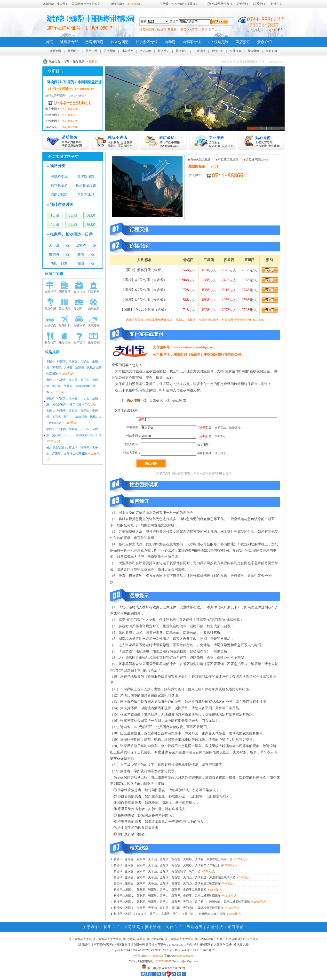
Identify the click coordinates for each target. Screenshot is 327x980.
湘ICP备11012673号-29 (201, 950)
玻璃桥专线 (59, 177)
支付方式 (276, 4)
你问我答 (79, 343)
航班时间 (272, 51)
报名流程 (153, 927)
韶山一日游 (86, 263)
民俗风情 (109, 51)
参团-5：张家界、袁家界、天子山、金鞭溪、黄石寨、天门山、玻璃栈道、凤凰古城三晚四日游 (74, 417)
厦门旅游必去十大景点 (107, 939)
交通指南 (236, 51)
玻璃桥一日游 (86, 245)
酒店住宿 (65, 292)
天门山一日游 (59, 245)
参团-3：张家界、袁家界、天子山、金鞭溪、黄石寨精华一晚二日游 (157, 871)
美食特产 (50, 343)
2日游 (73, 215)
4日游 (55, 224)
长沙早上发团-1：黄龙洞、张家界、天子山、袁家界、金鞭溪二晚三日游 (160, 890)
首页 (66, 62)
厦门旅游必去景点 (80, 939)
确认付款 (151, 463)
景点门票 (91, 51)
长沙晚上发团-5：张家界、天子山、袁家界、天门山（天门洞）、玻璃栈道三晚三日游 (169, 908)
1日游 (55, 215)
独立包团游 (59, 186)
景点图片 (79, 309)
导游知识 (182, 51)
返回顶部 (236, 927)
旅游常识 (164, 51)
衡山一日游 (59, 263)
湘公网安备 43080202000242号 (166, 968)
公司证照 (132, 927)
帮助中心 (218, 51)
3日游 (91, 215)
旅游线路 (79, 62)
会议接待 (79, 292)
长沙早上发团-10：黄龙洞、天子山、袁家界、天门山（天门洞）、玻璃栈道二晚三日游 (169, 914)
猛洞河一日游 (59, 254)
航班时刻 (65, 326)
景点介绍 (50, 309)
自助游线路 (59, 195)
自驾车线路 (86, 195)
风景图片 (73, 51)
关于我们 (242, 4)
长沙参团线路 (86, 186)
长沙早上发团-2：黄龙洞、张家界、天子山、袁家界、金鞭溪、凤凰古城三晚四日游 (167, 896)
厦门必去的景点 (248, 939)
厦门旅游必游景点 (134, 939)
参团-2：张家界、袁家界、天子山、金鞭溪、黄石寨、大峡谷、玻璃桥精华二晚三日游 (74, 386)
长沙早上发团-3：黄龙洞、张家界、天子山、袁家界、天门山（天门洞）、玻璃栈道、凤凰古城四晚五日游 (182, 902)
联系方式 (112, 927)
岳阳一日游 (86, 254)
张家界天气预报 (222, 4)
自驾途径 (79, 326)
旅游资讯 (55, 51)
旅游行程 (50, 292)
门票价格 (94, 292)
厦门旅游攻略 (155, 939)
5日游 (73, 224)
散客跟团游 (86, 177)
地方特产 (128, 51)
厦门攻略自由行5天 (207, 939)
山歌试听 (199, 51)
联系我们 (259, 4)
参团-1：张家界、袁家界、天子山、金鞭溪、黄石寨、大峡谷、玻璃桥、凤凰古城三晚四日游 (74, 368)
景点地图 (65, 309)
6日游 (91, 224)
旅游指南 (254, 51)
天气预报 (94, 326)
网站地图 (195, 927)
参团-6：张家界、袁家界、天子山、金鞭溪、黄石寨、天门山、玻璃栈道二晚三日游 (167, 884)
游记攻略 (145, 51)
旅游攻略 (65, 343)
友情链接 (215, 927)
